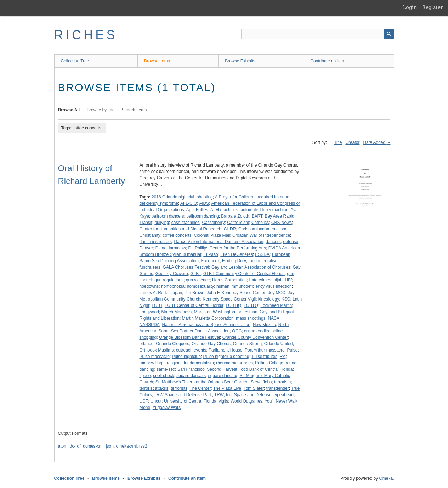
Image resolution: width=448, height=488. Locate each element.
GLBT (195, 274)
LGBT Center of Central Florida (194, 305)
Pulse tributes (264, 357)
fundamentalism (264, 261)
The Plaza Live (227, 388)
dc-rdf (75, 446)
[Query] (318, 34)
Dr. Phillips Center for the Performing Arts (227, 248)
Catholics (260, 223)
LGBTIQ (233, 305)
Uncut (156, 401)
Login (410, 7)
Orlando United (279, 344)
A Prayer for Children (235, 197)
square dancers (191, 376)
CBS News (282, 223)
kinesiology (269, 299)
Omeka (386, 478)
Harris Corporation (229, 280)
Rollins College (269, 363)
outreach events (191, 350)
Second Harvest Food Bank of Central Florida (250, 369)
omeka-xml (127, 446)
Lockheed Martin (276, 305)
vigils (224, 401)
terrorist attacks (154, 388)
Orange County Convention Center (255, 337)
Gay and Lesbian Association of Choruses (251, 267)
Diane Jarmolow (171, 248)
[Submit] (389, 34)
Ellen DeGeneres (236, 254)
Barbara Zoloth (235, 216)
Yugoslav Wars (167, 408)
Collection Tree (75, 61)
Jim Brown (194, 293)
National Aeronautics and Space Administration (206, 325)
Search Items (134, 110)
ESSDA (262, 254)
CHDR (230, 229)
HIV (288, 280)
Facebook (211, 261)
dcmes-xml (93, 446)
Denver (146, 248)
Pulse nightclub (186, 357)
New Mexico (264, 325)
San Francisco (191, 369)
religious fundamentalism (190, 363)
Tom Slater (254, 388)
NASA (274, 318)
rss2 (143, 446)
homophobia (173, 286)
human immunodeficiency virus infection (254, 286)
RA (283, 357)
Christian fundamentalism (262, 229)
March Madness (177, 312)
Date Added (375, 142)
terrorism (282, 382)
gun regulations (169, 280)
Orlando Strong (247, 344)
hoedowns (149, 286)
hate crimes (260, 280)
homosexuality (201, 286)
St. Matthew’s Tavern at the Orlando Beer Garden (202, 382)
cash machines (186, 223)
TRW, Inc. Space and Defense (243, 395)
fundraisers (150, 267)
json (110, 446)
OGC (237, 331)
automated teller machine (264, 210)
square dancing (223, 376)
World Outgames (246, 401)
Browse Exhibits (240, 61)
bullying (162, 223)
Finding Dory (234, 261)
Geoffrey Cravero (172, 274)
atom (63, 446)
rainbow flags (152, 363)
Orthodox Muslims (157, 350)
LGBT (157, 305)
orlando (147, 344)
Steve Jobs (261, 382)
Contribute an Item (328, 61)
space (145, 376)
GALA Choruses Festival (186, 267)
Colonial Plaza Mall (212, 235)
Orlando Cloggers (172, 344)
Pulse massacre (155, 357)
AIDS (204, 203)
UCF (144, 401)
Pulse (292, 350)
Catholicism (238, 223)
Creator (352, 142)
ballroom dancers (168, 216)
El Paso (211, 254)
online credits (257, 331)
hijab (278, 280)
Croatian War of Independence (261, 235)
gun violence (198, 280)
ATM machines (224, 210)
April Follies (197, 210)
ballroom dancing (202, 216)
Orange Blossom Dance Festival (189, 337)
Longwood (149, 312)
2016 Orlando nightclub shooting (182, 197)
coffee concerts (177, 235)
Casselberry (214, 223)
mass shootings (251, 318)
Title (338, 142)
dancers (273, 242)
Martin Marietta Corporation (208, 318)
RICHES (86, 35)
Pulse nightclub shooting (226, 357)
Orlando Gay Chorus (211, 344)
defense (291, 242)
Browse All (69, 110)
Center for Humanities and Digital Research (180, 229)
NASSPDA (150, 325)
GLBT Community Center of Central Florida (244, 274)
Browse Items (157, 61)
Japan (177, 293)
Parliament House (225, 350)
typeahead (284, 395)
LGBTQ (251, 305)
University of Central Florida (190, 401)
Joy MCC (276, 293)
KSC (286, 299)
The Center (200, 388)
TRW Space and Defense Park (183, 395)
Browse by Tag (101, 110)
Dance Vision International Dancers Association (219, 242)
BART (257, 216)
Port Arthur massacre (265, 350)
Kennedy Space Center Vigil (229, 299)
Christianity (150, 235)
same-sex (166, 369)
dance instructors (156, 242)
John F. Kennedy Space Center (236, 293)
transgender (278, 388)
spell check (163, 376)
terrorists (179, 388)
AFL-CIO (189, 203)
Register (433, 7)
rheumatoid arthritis (234, 363)
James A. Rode (154, 293)
